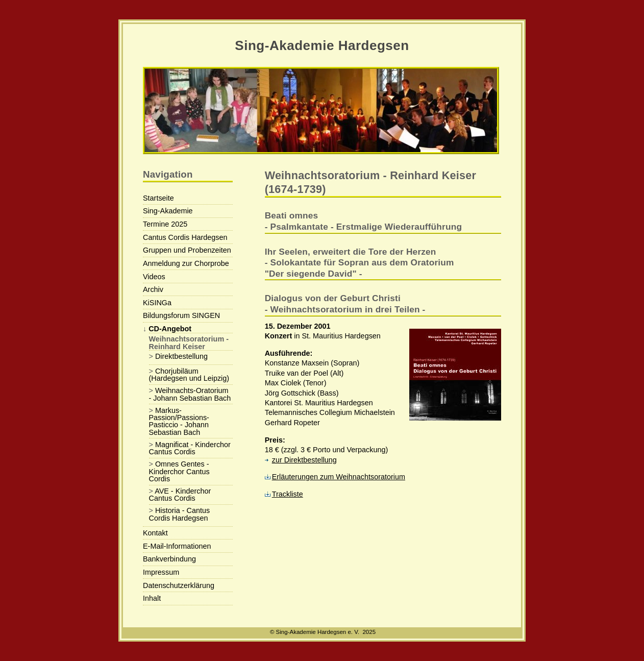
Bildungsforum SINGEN (181, 315)
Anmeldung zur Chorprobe (186, 263)
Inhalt (152, 598)
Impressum (161, 572)
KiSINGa (157, 303)
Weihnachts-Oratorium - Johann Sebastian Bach (190, 394)
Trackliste (284, 494)
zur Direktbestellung (301, 460)
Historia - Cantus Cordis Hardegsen (180, 514)
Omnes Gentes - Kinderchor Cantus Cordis (179, 471)
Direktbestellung (181, 356)
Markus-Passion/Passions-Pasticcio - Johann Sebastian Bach (179, 421)
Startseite (158, 198)
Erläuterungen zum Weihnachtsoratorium (335, 477)
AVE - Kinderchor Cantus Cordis (180, 495)
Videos (154, 277)
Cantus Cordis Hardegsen (185, 237)
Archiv (153, 289)
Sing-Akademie (168, 211)
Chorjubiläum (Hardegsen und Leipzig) (189, 375)
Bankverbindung (169, 559)
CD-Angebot (170, 329)
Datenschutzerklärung (179, 585)
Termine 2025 (165, 224)
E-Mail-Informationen (177, 546)
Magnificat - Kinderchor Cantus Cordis (190, 448)
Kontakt (155, 533)
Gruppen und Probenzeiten (187, 250)
